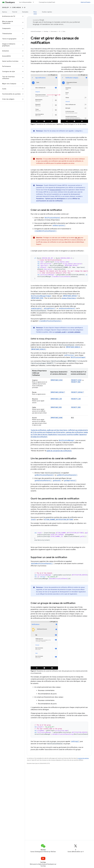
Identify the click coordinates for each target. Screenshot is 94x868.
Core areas (16, 7)
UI (25, 7)
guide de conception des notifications (59, 451)
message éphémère (55, 190)
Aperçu (5, 12)
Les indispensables (25, 2)
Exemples (25, 12)
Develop (6, 7)
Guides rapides (47, 12)
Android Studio (86, 2)
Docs (64, 31)
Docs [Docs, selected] (35, 12)
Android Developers (36, 31)
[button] (11, 16)
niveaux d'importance (69, 298)
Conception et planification (48, 2)
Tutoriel (15, 12)
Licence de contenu (83, 758)
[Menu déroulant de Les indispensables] (34, 2)
